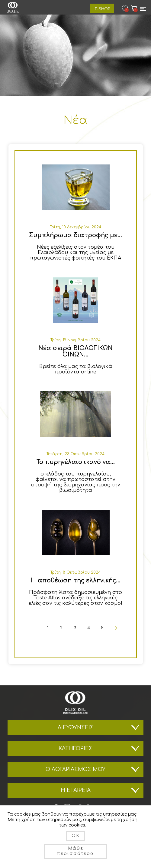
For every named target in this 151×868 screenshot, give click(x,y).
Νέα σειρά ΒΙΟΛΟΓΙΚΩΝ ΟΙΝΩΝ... (75, 351)
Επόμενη (116, 628)
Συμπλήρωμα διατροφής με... (75, 235)
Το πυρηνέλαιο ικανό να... (76, 462)
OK (76, 836)
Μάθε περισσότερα (75, 851)
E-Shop (102, 9)
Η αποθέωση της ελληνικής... (76, 580)
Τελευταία (116, 639)
